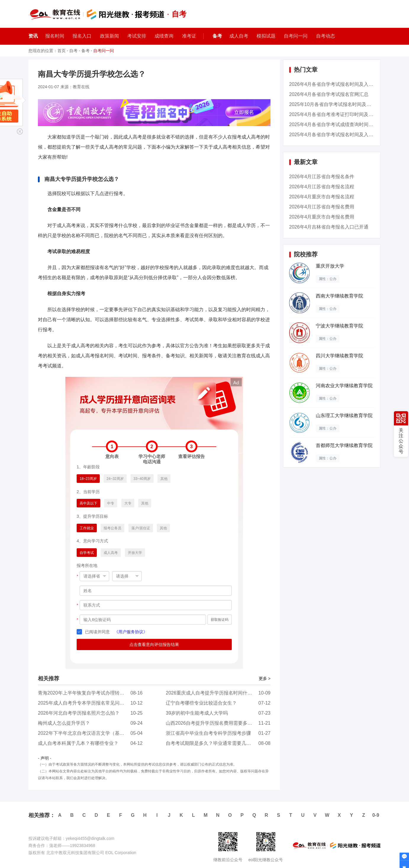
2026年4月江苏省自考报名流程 (322, 187)
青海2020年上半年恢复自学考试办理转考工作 (86, 693)
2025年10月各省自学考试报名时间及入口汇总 (337, 104)
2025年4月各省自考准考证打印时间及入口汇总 (338, 114)
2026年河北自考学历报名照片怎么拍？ (79, 713)
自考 (73, 51)
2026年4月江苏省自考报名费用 (322, 207)
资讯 (33, 36)
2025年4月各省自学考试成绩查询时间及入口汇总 (341, 124)
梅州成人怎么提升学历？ (64, 723)
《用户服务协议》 (131, 632)
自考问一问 (104, 51)
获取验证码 (220, 620)
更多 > (265, 679)
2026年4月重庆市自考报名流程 (322, 197)
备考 (217, 36)
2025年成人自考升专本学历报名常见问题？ (83, 703)
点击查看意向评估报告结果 (154, 644)
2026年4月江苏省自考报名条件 (322, 177)
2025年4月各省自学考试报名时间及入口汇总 (336, 135)
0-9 (376, 815)
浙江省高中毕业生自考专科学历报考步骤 (208, 733)
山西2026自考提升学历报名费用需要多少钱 (211, 723)
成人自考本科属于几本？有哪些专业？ (78, 743)
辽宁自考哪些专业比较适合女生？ (201, 703)
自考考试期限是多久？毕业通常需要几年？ (211, 743)
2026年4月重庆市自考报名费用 (322, 217)
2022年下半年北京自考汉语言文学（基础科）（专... (92, 733)
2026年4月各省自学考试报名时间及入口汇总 (336, 84)
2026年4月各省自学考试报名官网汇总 (329, 94)
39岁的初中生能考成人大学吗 (197, 713)
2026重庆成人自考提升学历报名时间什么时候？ (216, 693)
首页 (62, 51)
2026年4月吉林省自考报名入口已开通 (329, 227)
